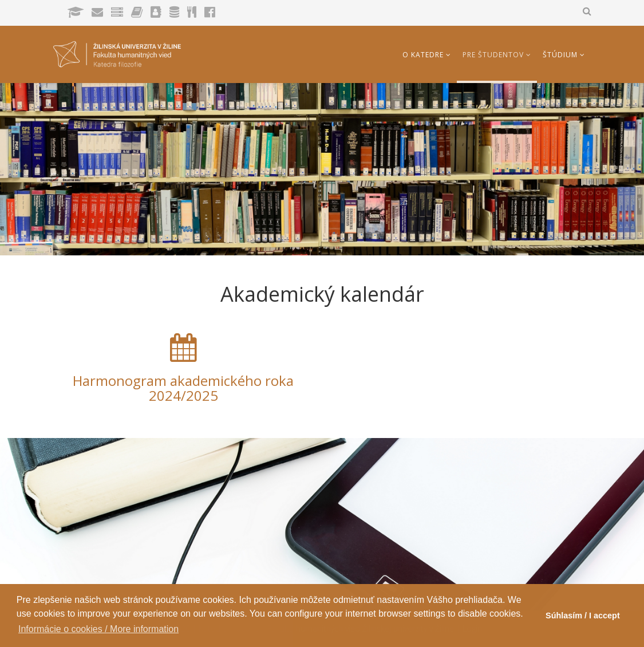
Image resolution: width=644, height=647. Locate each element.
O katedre (423, 55)
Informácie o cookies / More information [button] (98, 629)
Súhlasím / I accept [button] (583, 616)
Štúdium (560, 55)
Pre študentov (493, 55)
